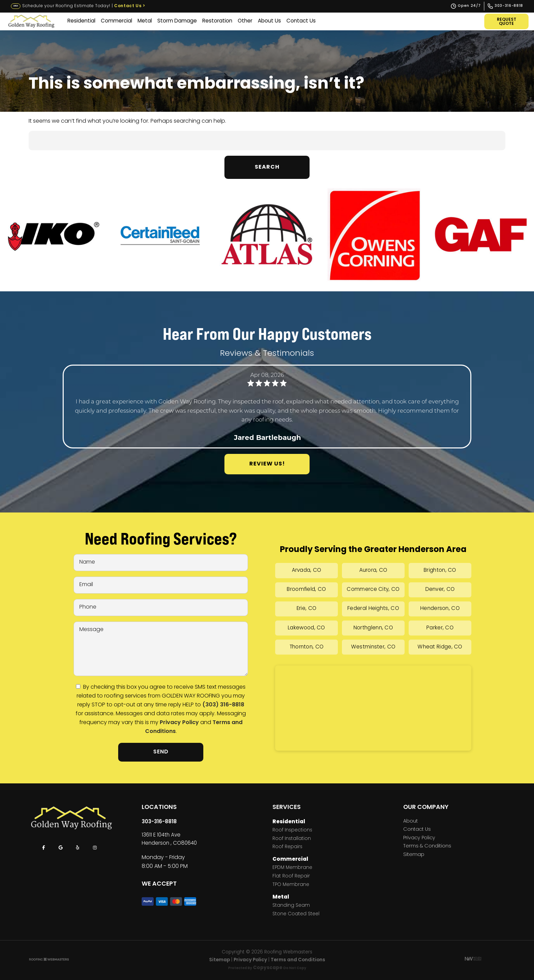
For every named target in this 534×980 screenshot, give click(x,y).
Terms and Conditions (298, 960)
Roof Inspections (292, 831)
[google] (61, 848)
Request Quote (507, 22)
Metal (145, 21)
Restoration (217, 21)
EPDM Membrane (292, 868)
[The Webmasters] (49, 960)
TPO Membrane (291, 885)
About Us (269, 21)
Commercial (116, 21)
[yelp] (78, 848)
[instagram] (95, 848)
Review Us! (267, 464)
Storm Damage (177, 21)
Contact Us (130, 6)
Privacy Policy (179, 723)
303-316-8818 (159, 822)
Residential (81, 21)
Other (245, 21)
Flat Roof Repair (291, 877)
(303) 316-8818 (223, 705)
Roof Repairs (287, 847)
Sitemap (414, 855)
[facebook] (44, 848)
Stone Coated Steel (296, 914)
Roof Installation (292, 839)
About (411, 822)
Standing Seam (291, 906)
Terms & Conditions (427, 846)
